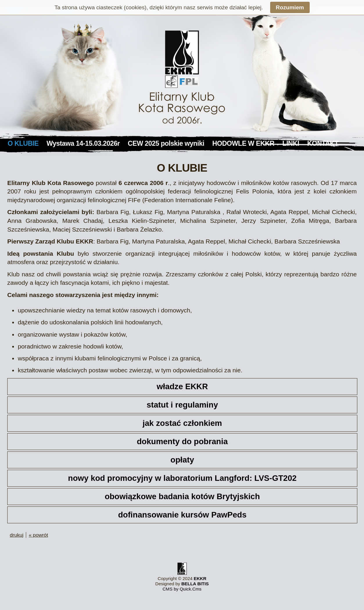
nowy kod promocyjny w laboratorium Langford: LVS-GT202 (182, 478)
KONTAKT (323, 143)
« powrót (38, 535)
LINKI (291, 143)
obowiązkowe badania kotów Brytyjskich (182, 496)
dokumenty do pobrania (182, 441)
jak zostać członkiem (182, 423)
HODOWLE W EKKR (243, 143)
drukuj (17, 535)
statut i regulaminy (182, 405)
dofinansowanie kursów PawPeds (182, 515)
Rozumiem (290, 7)
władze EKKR (182, 386)
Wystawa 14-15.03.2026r (83, 143)
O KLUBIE (23, 143)
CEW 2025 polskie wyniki (166, 143)
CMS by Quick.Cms (182, 589)
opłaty (182, 460)
